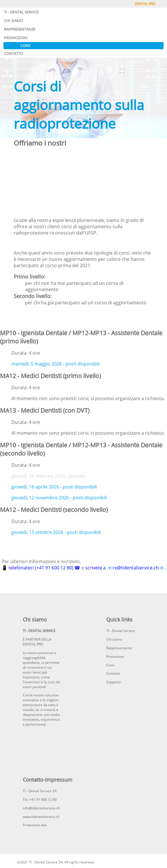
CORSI (25, 46)
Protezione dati (35, 825)
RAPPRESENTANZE (20, 29)
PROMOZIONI (16, 38)
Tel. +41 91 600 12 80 (40, 800)
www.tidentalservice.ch (41, 817)
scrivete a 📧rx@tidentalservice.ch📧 (125, 568)
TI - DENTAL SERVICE (21, 12)
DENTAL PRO (145, 4)
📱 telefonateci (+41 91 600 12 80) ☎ (41, 568)
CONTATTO (14, 53)
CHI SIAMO (13, 21)
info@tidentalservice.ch (41, 808)
